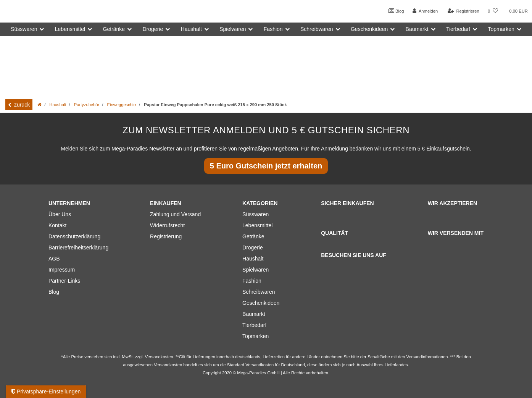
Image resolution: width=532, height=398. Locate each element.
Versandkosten (260, 365)
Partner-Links (64, 281)
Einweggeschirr (121, 105)
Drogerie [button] (153, 29)
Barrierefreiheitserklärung (78, 248)
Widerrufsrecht (167, 225)
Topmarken (256, 336)
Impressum (62, 270)
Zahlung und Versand (175, 214)
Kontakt (57, 225)
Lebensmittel (257, 225)
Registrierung (166, 236)
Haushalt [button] (191, 29)
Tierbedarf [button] (458, 29)
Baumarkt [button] (417, 29)
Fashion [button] (273, 29)
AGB (54, 259)
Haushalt (58, 105)
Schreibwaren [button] (317, 29)
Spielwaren (256, 270)
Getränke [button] (114, 29)
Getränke (253, 236)
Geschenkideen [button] (369, 29)
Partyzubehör (87, 105)
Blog (396, 11)
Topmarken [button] (501, 29)
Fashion (252, 281)
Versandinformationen (427, 357)
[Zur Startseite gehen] (40, 105)
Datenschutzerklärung (74, 236)
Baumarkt (254, 314)
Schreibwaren (259, 292)
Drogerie (253, 248)
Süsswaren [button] (24, 29)
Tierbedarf (254, 325)
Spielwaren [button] (233, 29)
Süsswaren (256, 214)
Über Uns (60, 214)
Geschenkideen (261, 303)
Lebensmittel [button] (70, 29)
